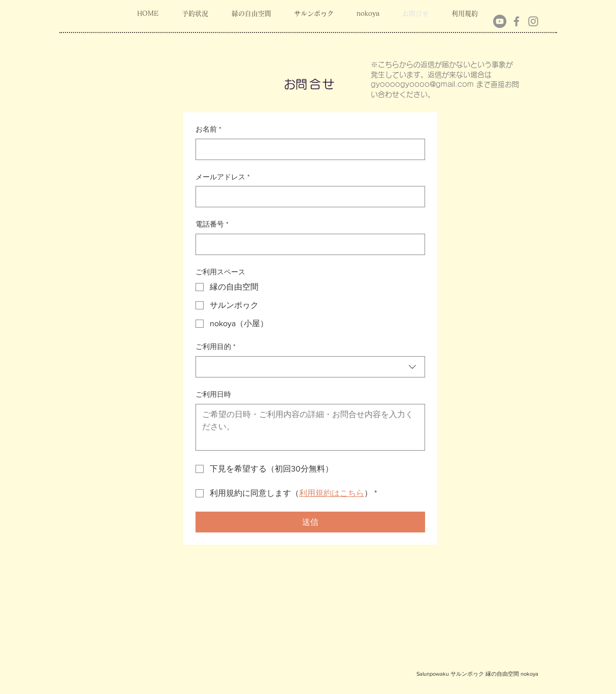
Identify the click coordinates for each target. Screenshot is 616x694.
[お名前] (307, 149)
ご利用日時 (213, 394)
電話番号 (212, 225)
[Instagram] (533, 21)
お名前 (208, 130)
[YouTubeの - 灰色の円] (500, 21)
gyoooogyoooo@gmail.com (422, 84)
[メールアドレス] (307, 197)
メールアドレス (223, 177)
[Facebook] (516, 21)
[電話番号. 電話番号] (307, 244)
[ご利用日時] (310, 427)
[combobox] (310, 367)
